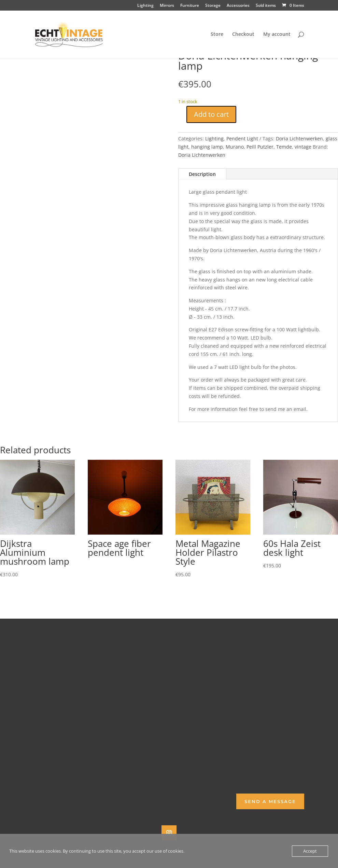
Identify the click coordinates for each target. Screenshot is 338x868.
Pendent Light (242, 139)
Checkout (243, 35)
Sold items (266, 6)
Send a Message (270, 801)
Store (217, 35)
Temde (284, 147)
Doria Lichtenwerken (299, 139)
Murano (235, 147)
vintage (303, 147)
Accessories (238, 6)
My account (277, 35)
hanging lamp (207, 147)
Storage (213, 6)
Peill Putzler (260, 147)
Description (202, 174)
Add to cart (211, 114)
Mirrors (167, 6)
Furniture (190, 6)
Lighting (145, 6)
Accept (310, 851)
